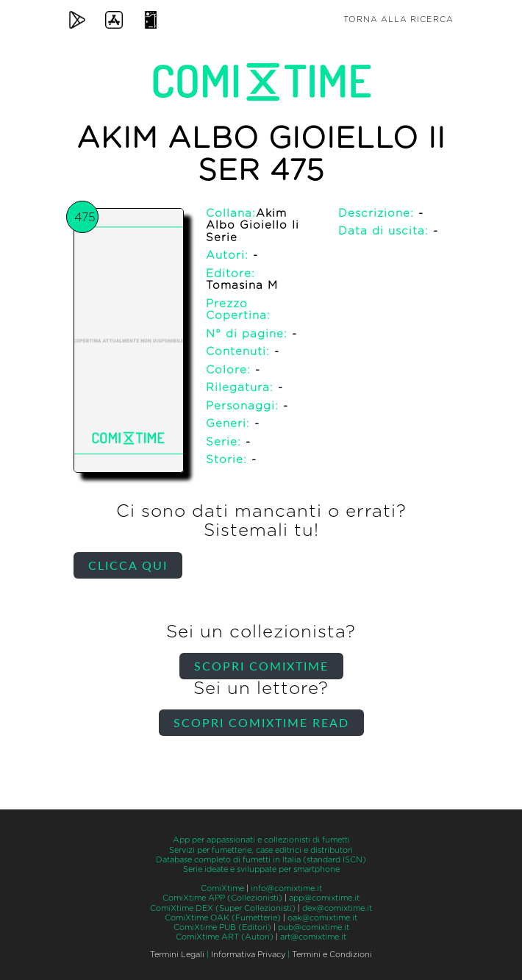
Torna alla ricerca (398, 19)
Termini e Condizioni (332, 955)
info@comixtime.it (286, 888)
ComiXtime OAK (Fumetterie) (223, 918)
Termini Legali (177, 955)
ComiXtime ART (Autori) (225, 937)
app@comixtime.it (324, 898)
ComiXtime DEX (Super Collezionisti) (223, 908)
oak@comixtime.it (322, 918)
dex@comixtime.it (337, 908)
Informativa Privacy (248, 955)
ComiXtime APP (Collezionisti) (222, 898)
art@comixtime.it (313, 937)
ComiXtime (222, 888)
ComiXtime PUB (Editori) (222, 927)
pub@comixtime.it (314, 927)
